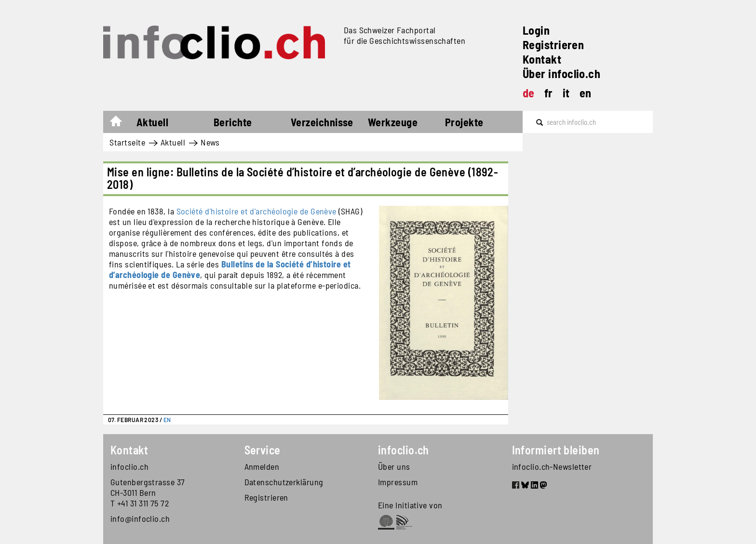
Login (536, 30)
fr (549, 93)
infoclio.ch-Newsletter (552, 466)
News (210, 142)
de (529, 93)
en (586, 93)
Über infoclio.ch (561, 73)
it (566, 93)
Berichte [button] (233, 122)
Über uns (394, 466)
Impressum (398, 482)
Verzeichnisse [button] (322, 122)
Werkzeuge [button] (393, 122)
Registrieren (553, 45)
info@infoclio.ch (140, 518)
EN (167, 420)
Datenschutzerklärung (284, 482)
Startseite (121, 123)
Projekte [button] (464, 122)
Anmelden (262, 466)
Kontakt (542, 59)
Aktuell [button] (152, 122)
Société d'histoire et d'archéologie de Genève (256, 211)
